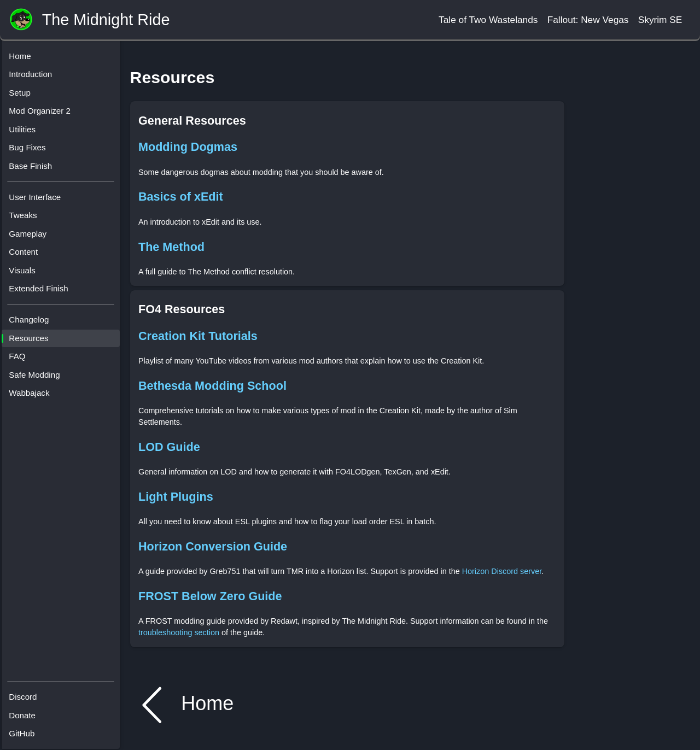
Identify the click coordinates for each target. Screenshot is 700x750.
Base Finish (35, 170)
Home (24, 60)
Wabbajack (33, 397)
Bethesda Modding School (212, 386)
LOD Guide (169, 447)
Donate (27, 713)
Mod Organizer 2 (44, 115)
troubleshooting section (179, 632)
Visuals (26, 274)
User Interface (39, 201)
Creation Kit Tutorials (198, 336)
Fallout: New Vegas (588, 20)
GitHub (26, 731)
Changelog (33, 324)
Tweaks (27, 219)
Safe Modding (39, 379)
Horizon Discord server (502, 571)
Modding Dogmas (188, 147)
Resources (33, 342)
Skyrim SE (660, 20)
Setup (24, 96)
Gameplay (32, 238)
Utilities (27, 133)
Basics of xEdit (181, 197)
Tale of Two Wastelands (488, 20)
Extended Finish (43, 293)
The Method (171, 247)
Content (28, 256)
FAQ (21, 361)
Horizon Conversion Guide (213, 546)
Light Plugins (176, 497)
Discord (27, 694)
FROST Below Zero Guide (210, 596)
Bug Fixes (31, 152)
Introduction (35, 78)
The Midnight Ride (106, 20)
